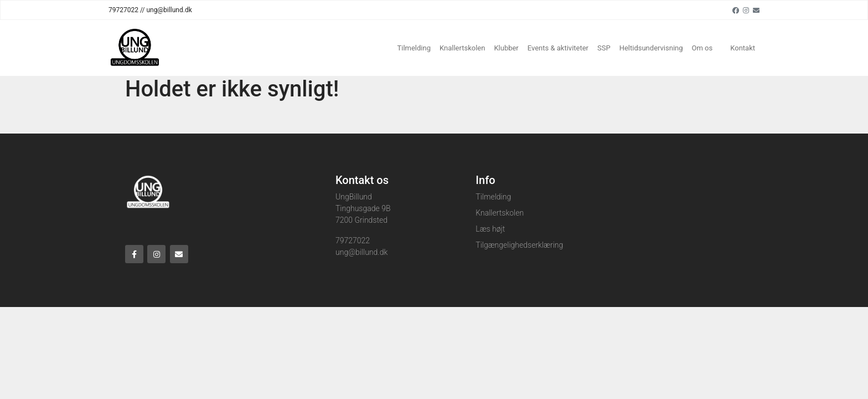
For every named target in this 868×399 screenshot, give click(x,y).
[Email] (756, 10)
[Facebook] (736, 10)
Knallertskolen (462, 48)
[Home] (134, 48)
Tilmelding (414, 48)
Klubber (506, 48)
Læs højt (490, 229)
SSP (604, 48)
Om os (702, 48)
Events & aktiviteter (558, 48)
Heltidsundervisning (651, 48)
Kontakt (743, 48)
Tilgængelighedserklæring (519, 245)
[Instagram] (746, 10)
